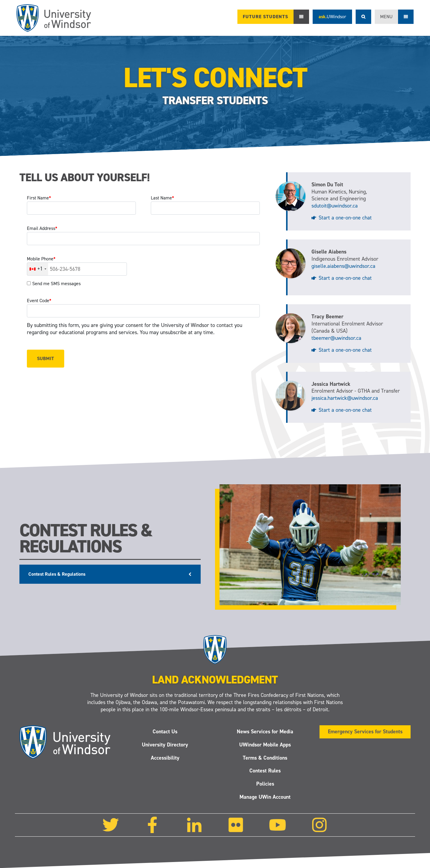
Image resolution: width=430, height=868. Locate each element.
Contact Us (165, 732)
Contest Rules (265, 771)
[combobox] (38, 269)
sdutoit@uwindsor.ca (335, 206)
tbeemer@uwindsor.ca (336, 338)
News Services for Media (265, 732)
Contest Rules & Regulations (57, 574)
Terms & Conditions (265, 758)
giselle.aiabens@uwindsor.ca (343, 266)
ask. (332, 17)
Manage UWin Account (265, 797)
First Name (39, 198)
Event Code (39, 301)
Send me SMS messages (56, 284)
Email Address (42, 228)
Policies (265, 784)
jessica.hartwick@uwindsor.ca (345, 398)
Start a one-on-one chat (345, 218)
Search (363, 17)
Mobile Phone (41, 259)
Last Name (162, 198)
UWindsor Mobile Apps (265, 745)
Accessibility (165, 758)
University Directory (165, 745)
